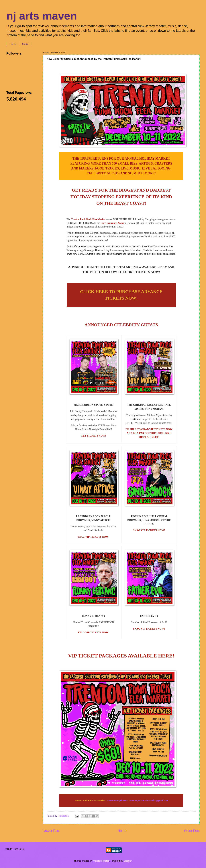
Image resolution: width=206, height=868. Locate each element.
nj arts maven (42, 16)
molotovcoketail (101, 861)
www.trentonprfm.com (117, 801)
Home (13, 44)
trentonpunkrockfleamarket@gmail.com (149, 801)
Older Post (192, 831)
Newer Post (51, 831)
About (25, 44)
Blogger (128, 861)
